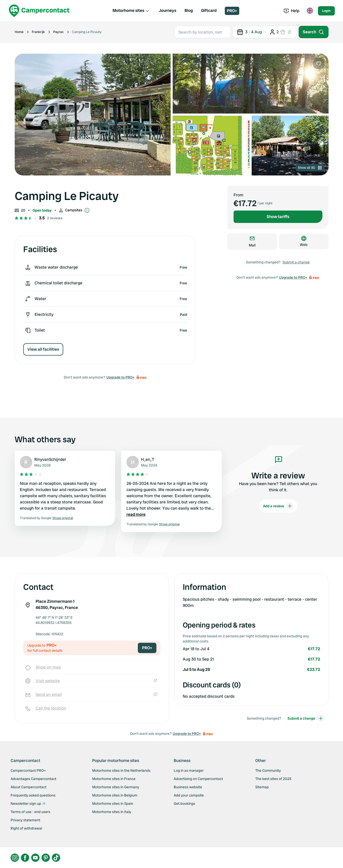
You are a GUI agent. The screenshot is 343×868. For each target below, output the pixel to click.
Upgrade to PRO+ (120, 377)
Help (292, 11)
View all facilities (43, 349)
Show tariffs (278, 217)
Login (326, 11)
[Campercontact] (39, 11)
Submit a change (296, 262)
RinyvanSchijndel (50, 459)
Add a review (278, 506)
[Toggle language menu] (310, 11)
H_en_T (147, 459)
